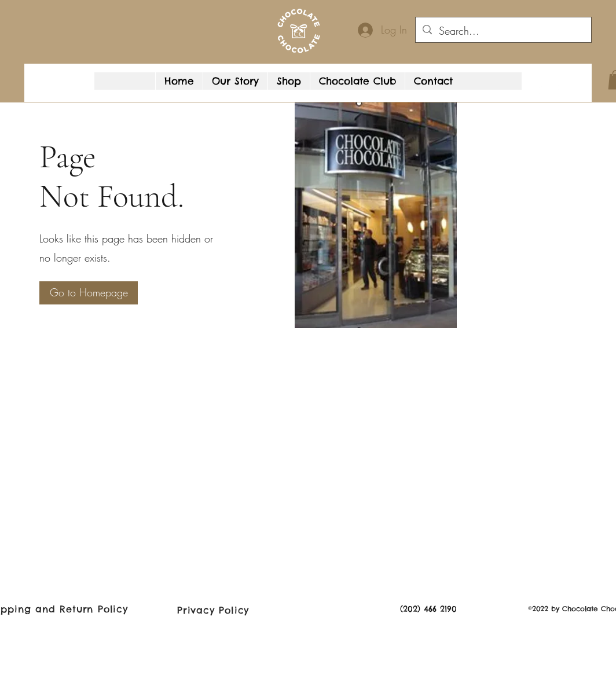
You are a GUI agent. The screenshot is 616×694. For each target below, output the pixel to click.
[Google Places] (540, 90)
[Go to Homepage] (89, 293)
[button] (569, 90)
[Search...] (503, 31)
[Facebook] (557, 90)
